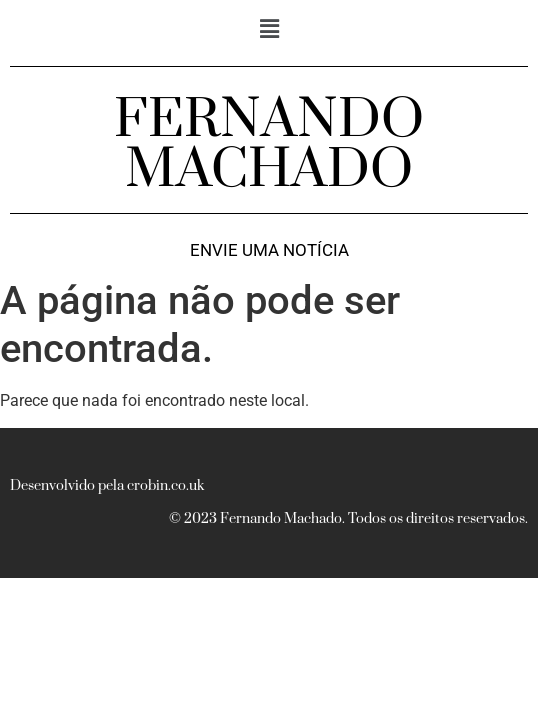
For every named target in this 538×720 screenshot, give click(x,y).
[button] (269, 29)
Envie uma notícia (269, 250)
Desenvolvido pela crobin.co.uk (107, 486)
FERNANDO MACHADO (269, 145)
